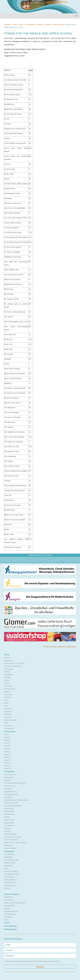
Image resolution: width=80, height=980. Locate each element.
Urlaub (6, 920)
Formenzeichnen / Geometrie (14, 663)
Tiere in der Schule (11, 840)
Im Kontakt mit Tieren (12, 874)
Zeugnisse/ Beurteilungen (13, 806)
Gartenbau (8, 714)
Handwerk (8, 712)
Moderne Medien (10, 834)
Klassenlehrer (9, 777)
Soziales (7, 828)
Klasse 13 (8, 769)
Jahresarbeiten (9, 811)
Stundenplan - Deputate (13, 837)
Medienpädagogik (10, 720)
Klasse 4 (7, 743)
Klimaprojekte (9, 823)
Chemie (7, 680)
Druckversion (47, 555)
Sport (6, 700)
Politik (6, 723)
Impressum (62, 647)
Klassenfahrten (9, 906)
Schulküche (8, 845)
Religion (7, 692)
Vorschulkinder (9, 877)
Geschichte (8, 686)
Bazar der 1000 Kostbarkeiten (15, 903)
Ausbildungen (9, 900)
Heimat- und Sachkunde (13, 666)
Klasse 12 (8, 766)
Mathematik (8, 661)
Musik (6, 703)
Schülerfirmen (9, 820)
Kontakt (46, 647)
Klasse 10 (8, 760)
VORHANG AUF (10, 883)
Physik (6, 683)
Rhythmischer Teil (10, 775)
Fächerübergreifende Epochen (15, 783)
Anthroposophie (10, 786)
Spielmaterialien (10, 863)
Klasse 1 (7, 735)
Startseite (7, 25)
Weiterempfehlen (35, 555)
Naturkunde (8, 669)
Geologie (7, 677)
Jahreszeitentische (11, 880)
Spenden (54, 647)
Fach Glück (8, 694)
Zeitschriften (8, 917)
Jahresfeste (8, 857)
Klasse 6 (7, 749)
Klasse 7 (7, 752)
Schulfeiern (8, 797)
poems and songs (59, 25)
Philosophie (8, 726)
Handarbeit (8, 709)
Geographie (8, 675)
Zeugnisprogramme (11, 911)
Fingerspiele (8, 866)
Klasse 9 (7, 757)
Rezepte (7, 888)
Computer (8, 717)
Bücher (7, 923)
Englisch (40, 25)
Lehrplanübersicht (10, 792)
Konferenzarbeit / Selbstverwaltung (16, 800)
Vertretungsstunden (11, 794)
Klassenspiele (9, 809)
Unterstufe (48, 25)
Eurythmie (8, 697)
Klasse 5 (7, 746)
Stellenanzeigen (10, 929)
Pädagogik (8, 789)
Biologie (7, 672)
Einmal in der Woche (11, 871)
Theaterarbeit (9, 728)
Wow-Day (8, 831)
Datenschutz (71, 647)
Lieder (6, 868)
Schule (14, 25)
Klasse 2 (7, 737)
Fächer (21, 25)
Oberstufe (8, 780)
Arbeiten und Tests (11, 803)
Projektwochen (9, 814)
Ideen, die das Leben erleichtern (16, 843)
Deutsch (7, 658)
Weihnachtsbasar (10, 848)
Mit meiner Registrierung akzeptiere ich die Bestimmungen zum (32, 961)
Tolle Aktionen (9, 826)
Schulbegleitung (10, 914)
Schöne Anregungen (11, 860)
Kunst (6, 706)
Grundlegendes (10, 854)
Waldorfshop (9, 897)
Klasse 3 (7, 740)
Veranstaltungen (11, 926)
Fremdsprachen (30, 25)
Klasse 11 (8, 763)
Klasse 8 (7, 754)
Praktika (7, 817)
